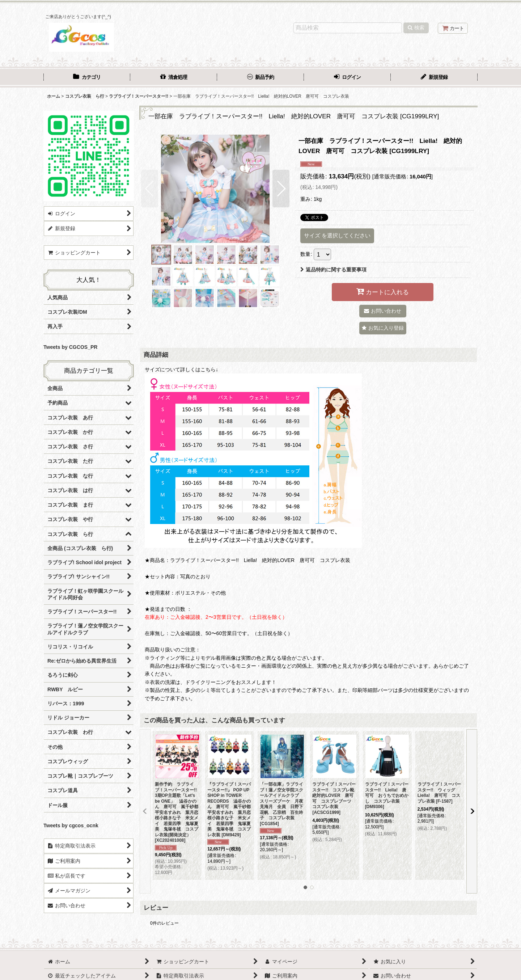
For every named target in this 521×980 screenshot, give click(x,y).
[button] (150, 189)
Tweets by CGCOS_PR (70, 347)
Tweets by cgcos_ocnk (71, 825)
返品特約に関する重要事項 (333, 270)
